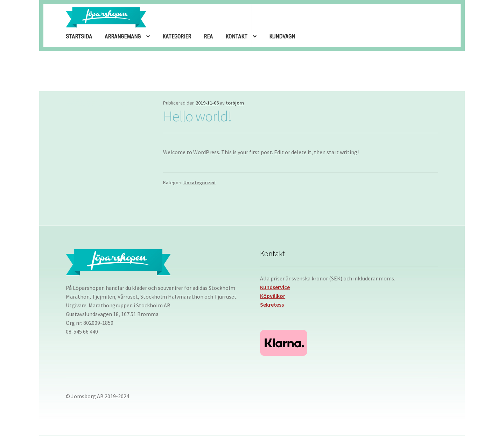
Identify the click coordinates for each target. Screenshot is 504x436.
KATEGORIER (177, 37)
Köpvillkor (273, 296)
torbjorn (235, 103)
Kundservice (275, 287)
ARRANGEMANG (123, 37)
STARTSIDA (79, 37)
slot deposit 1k (101, 101)
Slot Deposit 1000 (103, 99)
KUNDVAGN (282, 37)
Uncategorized (199, 183)
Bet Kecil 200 (75, 106)
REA (208, 37)
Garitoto (69, 99)
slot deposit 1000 (88, 101)
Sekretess (272, 305)
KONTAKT (236, 37)
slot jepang (115, 99)
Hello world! (197, 116)
